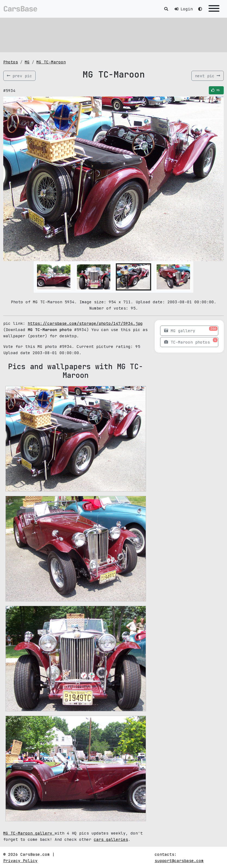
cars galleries (111, 839)
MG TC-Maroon (51, 62)
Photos (11, 62)
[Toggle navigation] (214, 9)
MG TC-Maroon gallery (29, 833)
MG (27, 62)
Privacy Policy (20, 861)
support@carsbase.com (179, 861)
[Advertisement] (114, 34)
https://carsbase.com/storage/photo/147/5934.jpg (85, 323)
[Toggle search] (166, 9)
